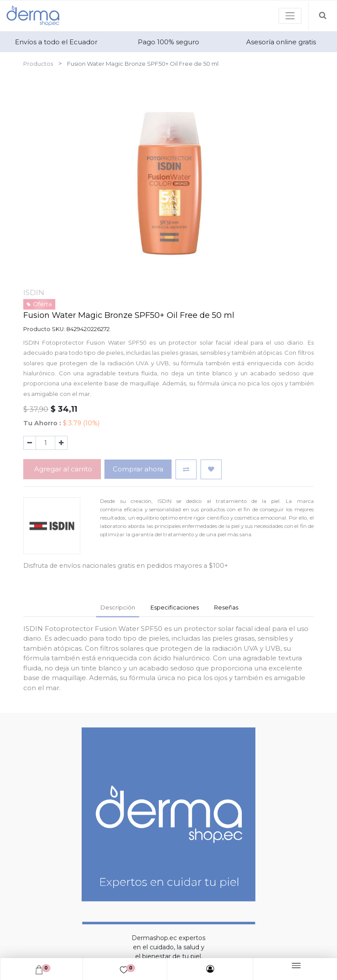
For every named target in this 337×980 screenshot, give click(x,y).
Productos (38, 64)
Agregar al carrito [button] (62, 469)
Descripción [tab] (118, 607)
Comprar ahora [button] (138, 469)
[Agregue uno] (61, 443)
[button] (186, 469)
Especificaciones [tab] (175, 607)
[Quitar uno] (30, 443)
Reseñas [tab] (226, 607)
